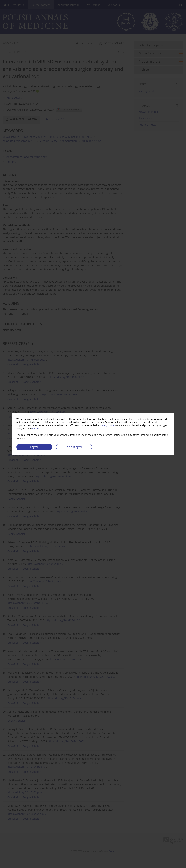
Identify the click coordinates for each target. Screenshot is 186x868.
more (35, 429)
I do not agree (74, 447)
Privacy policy (107, 425)
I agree (34, 447)
